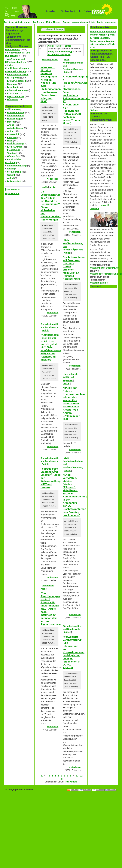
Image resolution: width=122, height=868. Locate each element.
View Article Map (54, 29)
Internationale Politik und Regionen (70, 377)
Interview (12, 138)
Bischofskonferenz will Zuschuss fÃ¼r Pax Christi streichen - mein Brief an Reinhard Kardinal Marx (74, 268)
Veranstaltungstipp (17, 166)
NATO (45, 187)
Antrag (11, 131)
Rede (10, 141)
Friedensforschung (17, 90)
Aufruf (10, 178)
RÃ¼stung (13, 100)
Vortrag (11, 169)
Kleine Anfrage (15, 147)
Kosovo (46, 60)
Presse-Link (13, 134)
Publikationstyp (13, 109)
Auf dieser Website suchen (18, 22)
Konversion (13, 93)
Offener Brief (14, 156)
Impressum (111, 22)
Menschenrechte (16, 96)
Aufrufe (73, 782)
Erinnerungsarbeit (16, 81)
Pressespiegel (14, 119)
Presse (66, 22)
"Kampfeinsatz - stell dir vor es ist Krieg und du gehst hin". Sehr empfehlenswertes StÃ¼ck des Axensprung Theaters (52, 347)
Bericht (11, 122)
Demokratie (13, 87)
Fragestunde (14, 150)
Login (100, 22)
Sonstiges (12, 84)
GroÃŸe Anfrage (16, 144)
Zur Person (39, 22)
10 (77, 775)
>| (62, 779)
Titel (67, 782)
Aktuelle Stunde (15, 128)
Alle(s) (51, 46)
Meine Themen (54, 22)
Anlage (94, 110)
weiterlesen (52, 179)
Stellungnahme (15, 172)
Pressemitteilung (16, 112)
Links (93, 22)
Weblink (11, 175)
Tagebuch (12, 153)
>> (81, 775)
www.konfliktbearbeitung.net (104, 268)
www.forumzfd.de (99, 283)
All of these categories (59, 55)
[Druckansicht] (13, 189)
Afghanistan (48, 586)
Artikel (11, 125)
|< (42, 775)
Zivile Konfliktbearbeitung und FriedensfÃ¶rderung (18, 68)
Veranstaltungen (80, 22)
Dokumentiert (14, 181)
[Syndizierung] (13, 194)
